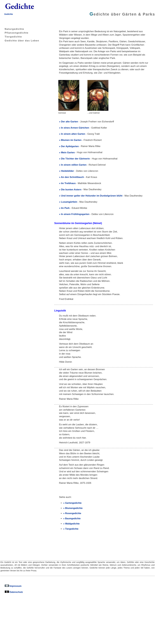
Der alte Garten (70, 122)
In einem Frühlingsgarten (75, 214)
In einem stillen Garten (74, 165)
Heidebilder (67, 171)
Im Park (65, 208)
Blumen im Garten (71, 140)
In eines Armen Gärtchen (75, 128)
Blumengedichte (74, 508)
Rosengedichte (73, 513)
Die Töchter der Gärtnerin (75, 159)
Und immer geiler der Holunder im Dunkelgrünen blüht (92, 196)
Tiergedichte (11, 37)
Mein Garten (68, 153)
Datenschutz (14, 592)
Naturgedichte (12, 29)
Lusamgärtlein (69, 202)
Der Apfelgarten (70, 146)
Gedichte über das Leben (20, 41)
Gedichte (9, 14)
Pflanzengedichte (14, 33)
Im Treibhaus (68, 183)
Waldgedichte (72, 524)
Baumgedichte (73, 518)
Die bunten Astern (71, 190)
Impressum (13, 586)
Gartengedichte (73, 503)
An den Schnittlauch (72, 177)
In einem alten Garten (73, 134)
